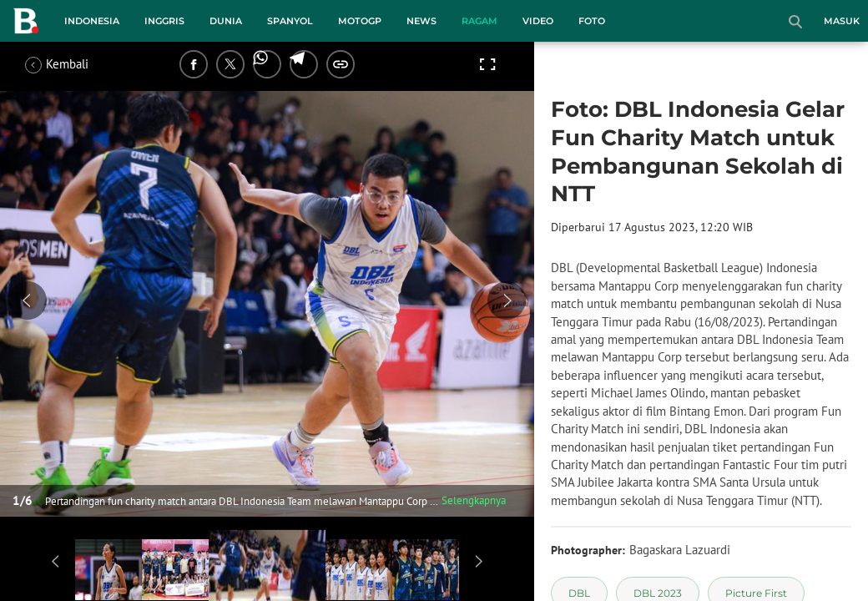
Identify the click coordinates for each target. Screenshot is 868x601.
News (421, 21)
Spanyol (290, 21)
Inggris (164, 21)
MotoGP (360, 21)
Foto (592, 21)
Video (538, 21)
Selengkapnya (474, 500)
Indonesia (92, 21)
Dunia (226, 21)
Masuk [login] (842, 21)
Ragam (479, 21)
